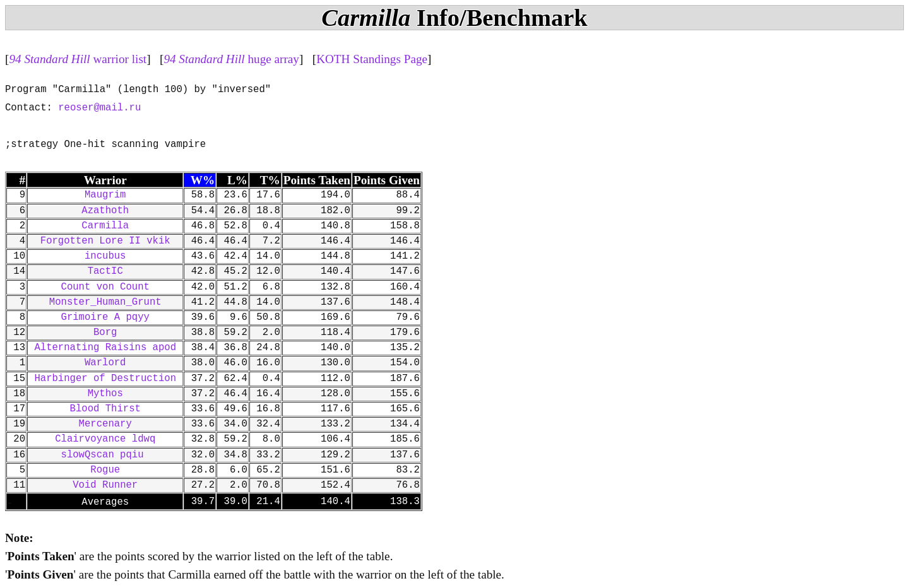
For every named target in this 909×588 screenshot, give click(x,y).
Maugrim (105, 195)
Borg (105, 332)
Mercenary (105, 424)
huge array (231, 59)
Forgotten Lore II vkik (105, 241)
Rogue (105, 470)
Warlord (105, 363)
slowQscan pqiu (105, 455)
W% (203, 180)
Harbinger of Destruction (105, 379)
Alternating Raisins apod (105, 348)
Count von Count (105, 287)
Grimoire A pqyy (105, 317)
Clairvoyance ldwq (105, 439)
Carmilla (105, 226)
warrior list (78, 59)
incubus (105, 256)
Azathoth (105, 211)
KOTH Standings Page (372, 59)
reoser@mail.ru (99, 108)
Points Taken (317, 180)
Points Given (387, 180)
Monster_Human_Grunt (105, 302)
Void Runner (105, 485)
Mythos (105, 394)
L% (237, 180)
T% (270, 180)
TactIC (105, 271)
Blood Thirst (105, 409)
